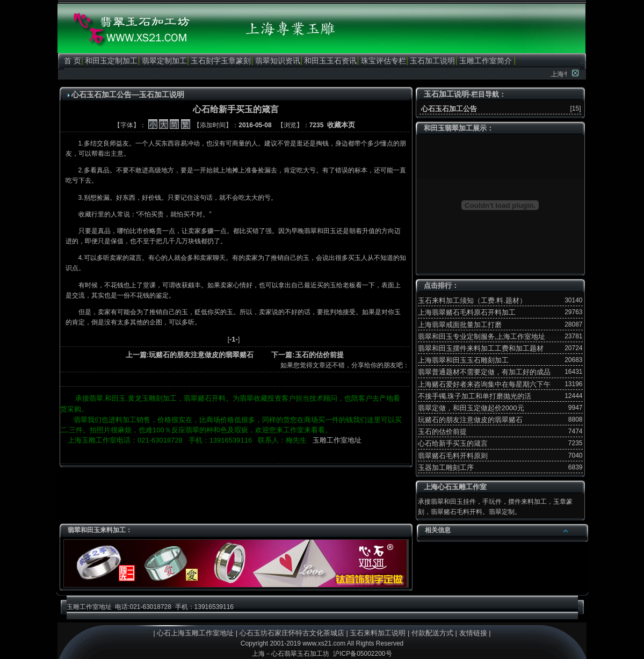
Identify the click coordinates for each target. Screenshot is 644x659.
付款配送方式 (432, 633)
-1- (234, 339)
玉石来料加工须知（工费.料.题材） (472, 300)
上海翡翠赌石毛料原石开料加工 (467, 312)
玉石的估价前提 (442, 432)
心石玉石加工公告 (448, 109)
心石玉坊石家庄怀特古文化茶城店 (292, 633)
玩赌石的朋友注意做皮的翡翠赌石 (470, 420)
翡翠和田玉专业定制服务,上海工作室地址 (482, 336)
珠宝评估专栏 (383, 61)
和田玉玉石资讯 (330, 61)
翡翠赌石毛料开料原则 (453, 456)
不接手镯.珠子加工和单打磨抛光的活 (475, 396)
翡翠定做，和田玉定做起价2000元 (471, 408)
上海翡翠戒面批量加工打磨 (460, 325)
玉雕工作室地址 (337, 440)
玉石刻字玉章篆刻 (221, 61)
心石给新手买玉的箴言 (453, 443)
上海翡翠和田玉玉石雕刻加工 (463, 360)
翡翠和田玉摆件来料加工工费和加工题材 (481, 348)
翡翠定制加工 (164, 61)
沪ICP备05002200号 (362, 654)
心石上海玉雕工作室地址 (195, 633)
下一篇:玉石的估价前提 (307, 355)
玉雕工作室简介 (486, 61)
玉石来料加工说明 (378, 633)
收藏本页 (341, 125)
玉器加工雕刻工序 (446, 468)
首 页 (73, 61)
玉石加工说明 (432, 61)
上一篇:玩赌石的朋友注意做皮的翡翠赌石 (190, 355)
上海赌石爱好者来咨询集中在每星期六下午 (484, 384)
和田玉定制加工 (111, 61)
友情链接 (473, 633)
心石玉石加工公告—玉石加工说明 (128, 95)
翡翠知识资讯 (278, 61)
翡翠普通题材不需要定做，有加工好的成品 (484, 372)
